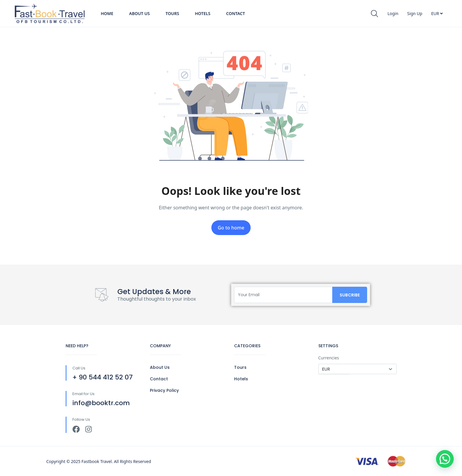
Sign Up (415, 13)
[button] (445, 459)
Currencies (329, 358)
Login (393, 13)
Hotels (202, 13)
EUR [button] (437, 13)
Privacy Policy (164, 390)
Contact (236, 13)
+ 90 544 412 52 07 (103, 377)
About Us (140, 13)
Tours (172, 13)
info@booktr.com (101, 403)
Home (107, 13)
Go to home (231, 228)
